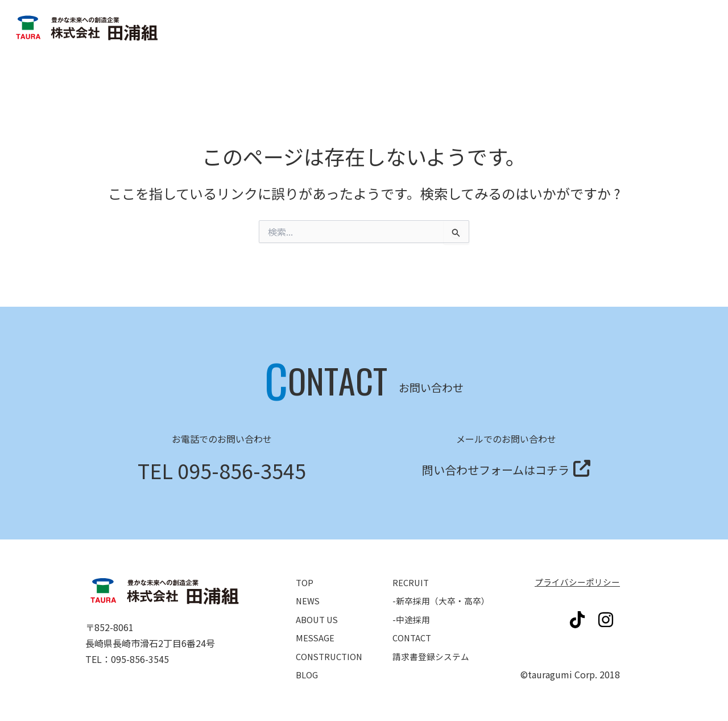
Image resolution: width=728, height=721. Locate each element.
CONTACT (413, 629)
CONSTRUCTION (332, 645)
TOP (305, 582)
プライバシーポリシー (574, 582)
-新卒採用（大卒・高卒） (444, 598)
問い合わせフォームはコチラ (496, 467)
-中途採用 (412, 613)
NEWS (309, 598)
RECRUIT (411, 582)
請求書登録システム (654, 67)
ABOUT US (319, 613)
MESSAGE (316, 629)
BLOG (308, 661)
